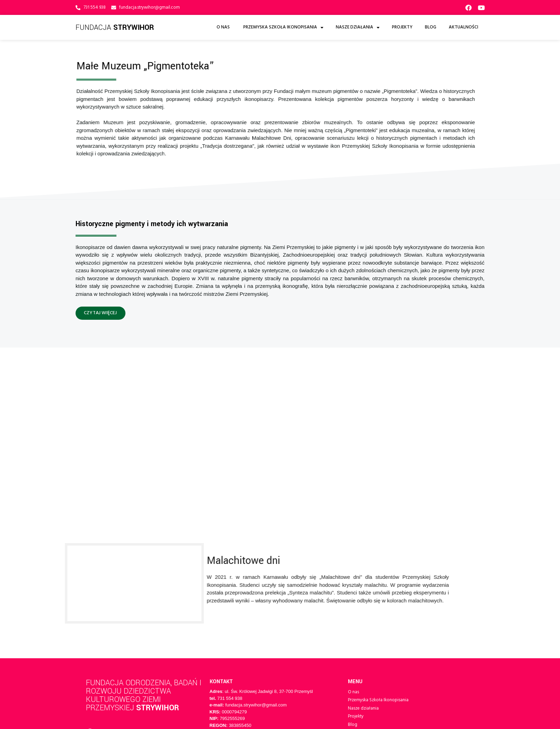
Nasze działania (358, 28)
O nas (224, 27)
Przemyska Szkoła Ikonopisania (283, 28)
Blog (431, 27)
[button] (100, 313)
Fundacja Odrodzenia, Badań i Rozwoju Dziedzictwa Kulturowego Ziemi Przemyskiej (142, 539)
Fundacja (115, 27)
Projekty (402, 27)
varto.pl (194, 611)
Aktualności (463, 27)
